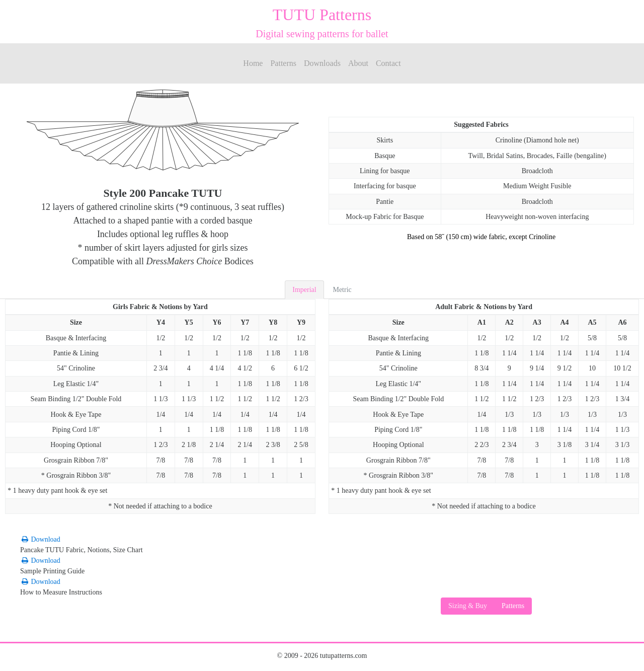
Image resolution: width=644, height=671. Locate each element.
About (358, 63)
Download (40, 539)
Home (253, 63)
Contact (388, 63)
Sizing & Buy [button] (468, 606)
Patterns (283, 63)
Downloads (322, 63)
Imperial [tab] (304, 290)
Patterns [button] (513, 606)
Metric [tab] (342, 290)
